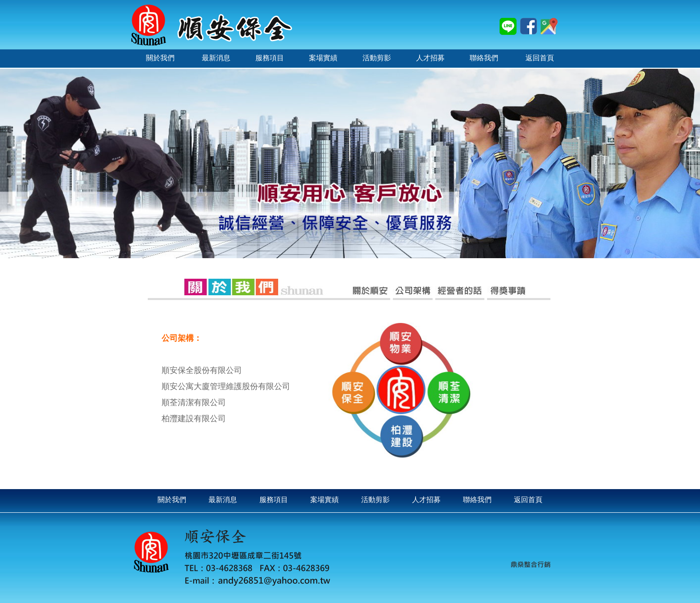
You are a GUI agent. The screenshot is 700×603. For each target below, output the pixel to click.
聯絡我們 (477, 500)
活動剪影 (375, 500)
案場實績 (325, 500)
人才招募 (426, 500)
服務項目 (274, 500)
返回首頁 (528, 500)
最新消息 (223, 500)
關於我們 (172, 500)
